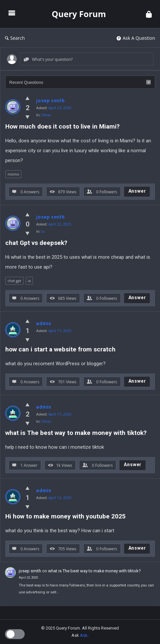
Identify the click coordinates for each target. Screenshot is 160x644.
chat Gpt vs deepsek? (36, 243)
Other (46, 115)
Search (15, 38)
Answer (137, 191)
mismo (13, 174)
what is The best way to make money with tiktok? (76, 433)
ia (29, 281)
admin (44, 323)
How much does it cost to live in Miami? (62, 126)
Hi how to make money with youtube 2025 (66, 516)
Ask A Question (136, 38)
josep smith (51, 101)
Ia (43, 231)
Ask (84, 635)
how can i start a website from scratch (60, 349)
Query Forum (79, 14)
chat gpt (14, 281)
